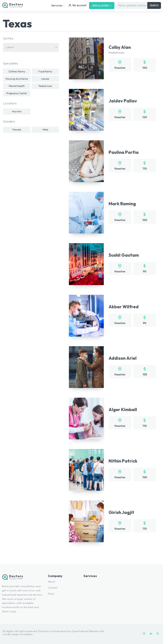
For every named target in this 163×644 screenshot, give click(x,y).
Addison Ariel (123, 358)
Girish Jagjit (121, 512)
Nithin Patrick (123, 461)
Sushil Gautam (124, 255)
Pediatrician (117, 53)
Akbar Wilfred (124, 307)
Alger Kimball (123, 410)
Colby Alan (120, 47)
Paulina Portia (124, 152)
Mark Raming (122, 204)
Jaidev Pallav (123, 101)
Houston (120, 68)
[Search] (154, 5)
